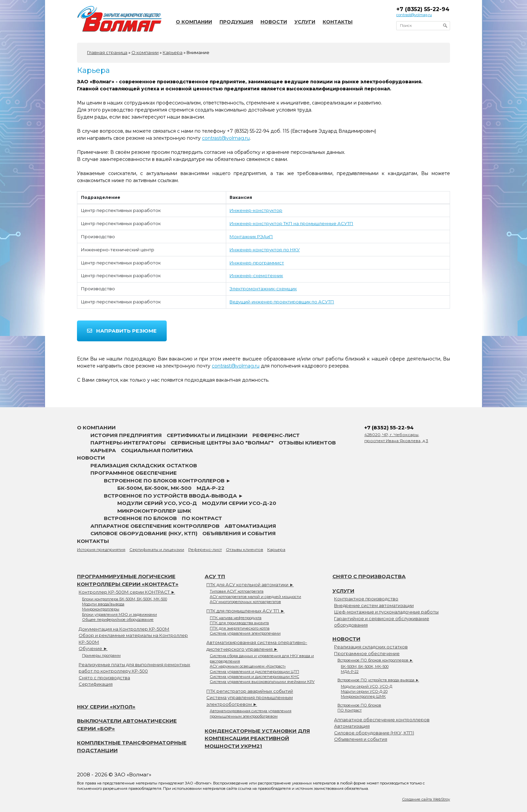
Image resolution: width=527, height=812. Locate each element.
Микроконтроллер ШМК (154, 511)
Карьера (103, 450)
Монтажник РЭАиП (251, 237)
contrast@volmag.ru (414, 15)
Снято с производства (104, 678)
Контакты (338, 22)
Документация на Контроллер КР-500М (124, 629)
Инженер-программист (257, 263)
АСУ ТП (215, 576)
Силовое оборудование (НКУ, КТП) (144, 533)
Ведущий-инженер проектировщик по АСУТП (282, 302)
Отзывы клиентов (307, 443)
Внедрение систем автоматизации (374, 605)
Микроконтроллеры (101, 609)
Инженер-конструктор (256, 210)
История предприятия (126, 435)
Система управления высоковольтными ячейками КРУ (262, 682)
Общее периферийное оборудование (118, 619)
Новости (274, 22)
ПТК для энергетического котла (240, 628)
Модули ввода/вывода (103, 604)
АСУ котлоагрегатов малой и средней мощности (255, 597)
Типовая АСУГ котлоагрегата (237, 591)
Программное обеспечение (134, 473)
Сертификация (96, 684)
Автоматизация (250, 526)
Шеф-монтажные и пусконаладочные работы (386, 612)
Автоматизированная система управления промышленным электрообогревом (251, 713)
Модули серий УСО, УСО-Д (157, 503)
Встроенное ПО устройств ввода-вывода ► (174, 496)
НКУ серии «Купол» (106, 707)
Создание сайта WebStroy (426, 799)
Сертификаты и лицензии (207, 435)
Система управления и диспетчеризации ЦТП (254, 672)
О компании (194, 22)
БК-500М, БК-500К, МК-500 (154, 488)
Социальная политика (157, 450)
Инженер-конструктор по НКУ (265, 250)
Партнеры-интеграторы (128, 443)
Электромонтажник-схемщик (263, 289)
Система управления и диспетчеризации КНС (254, 677)
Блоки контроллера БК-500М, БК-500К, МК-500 (125, 599)
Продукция (236, 22)
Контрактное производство (366, 599)
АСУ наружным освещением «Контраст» (248, 666)
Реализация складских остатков (144, 465)
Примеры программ (101, 655)
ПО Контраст (202, 518)
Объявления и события (239, 533)
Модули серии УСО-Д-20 (239, 503)
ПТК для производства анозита (239, 623)
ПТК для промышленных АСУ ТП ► (246, 611)
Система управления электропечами (245, 633)
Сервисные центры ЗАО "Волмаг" (222, 443)
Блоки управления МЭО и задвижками (119, 614)
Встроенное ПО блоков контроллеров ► (167, 481)
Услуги (305, 22)
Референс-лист (276, 435)
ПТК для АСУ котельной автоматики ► (250, 585)
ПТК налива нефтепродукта (236, 618)
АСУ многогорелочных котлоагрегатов (245, 602)
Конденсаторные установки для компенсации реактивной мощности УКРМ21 (257, 738)
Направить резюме (122, 331)
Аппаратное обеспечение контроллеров (155, 526)
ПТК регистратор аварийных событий (250, 691)
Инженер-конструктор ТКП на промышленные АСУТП (291, 223)
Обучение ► (93, 648)
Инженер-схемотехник (256, 275)
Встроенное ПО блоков (140, 518)
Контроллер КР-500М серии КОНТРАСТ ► (127, 592)
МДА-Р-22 (211, 488)
